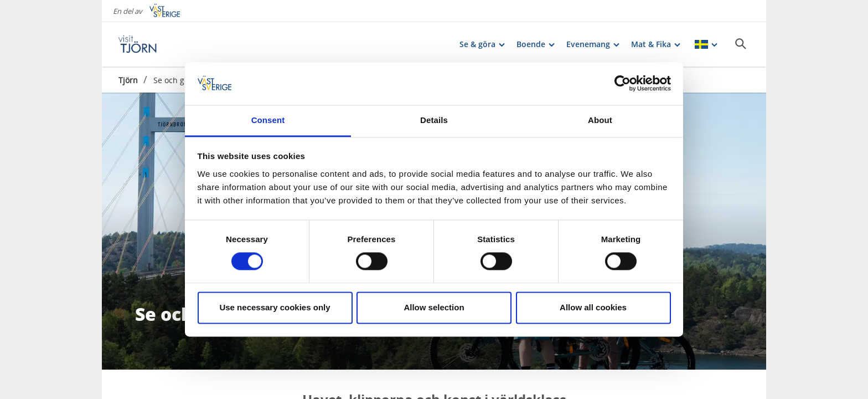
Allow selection (434, 307)
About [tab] (600, 120)
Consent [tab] (268, 120)
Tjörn (128, 80)
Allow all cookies (593, 307)
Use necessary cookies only (275, 307)
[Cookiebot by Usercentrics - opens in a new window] (622, 84)
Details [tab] (434, 120)
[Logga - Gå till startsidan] (157, 44)
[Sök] (741, 44)
